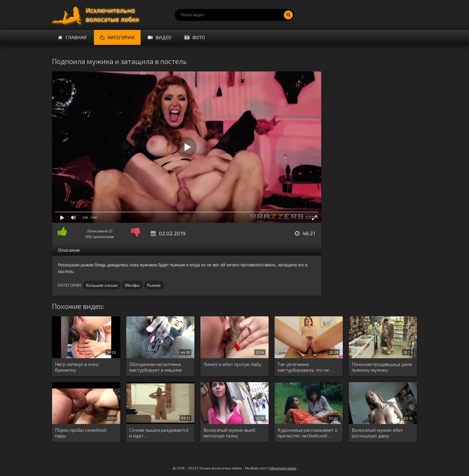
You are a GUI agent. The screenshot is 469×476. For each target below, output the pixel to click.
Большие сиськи (102, 285)
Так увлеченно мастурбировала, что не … (306, 367)
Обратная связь (283, 468)
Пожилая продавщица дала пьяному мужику (382, 367)
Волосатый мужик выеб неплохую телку (229, 433)
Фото (195, 37)
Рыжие (154, 285)
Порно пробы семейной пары (81, 433)
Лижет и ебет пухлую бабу (232, 364)
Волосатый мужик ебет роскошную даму (377, 433)
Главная (72, 37)
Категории (117, 37)
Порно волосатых (97, 15)
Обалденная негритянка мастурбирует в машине (156, 367)
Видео (160, 37)
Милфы (132, 285)
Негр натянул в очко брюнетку (77, 367)
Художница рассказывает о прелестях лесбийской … (307, 433)
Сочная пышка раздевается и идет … (159, 433)
